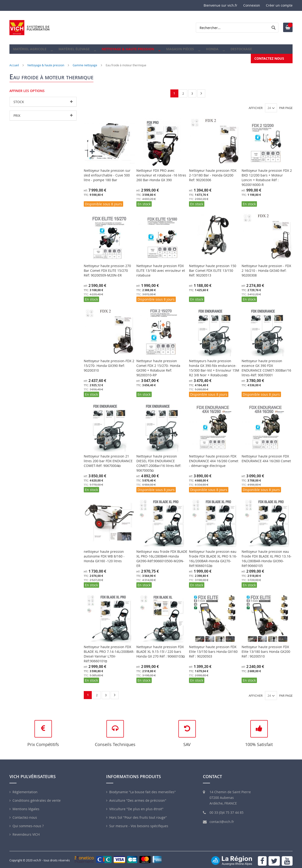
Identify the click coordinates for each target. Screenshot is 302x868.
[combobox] (237, 28)
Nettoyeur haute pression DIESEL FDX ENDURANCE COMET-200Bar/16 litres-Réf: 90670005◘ (159, 460)
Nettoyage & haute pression (46, 62)
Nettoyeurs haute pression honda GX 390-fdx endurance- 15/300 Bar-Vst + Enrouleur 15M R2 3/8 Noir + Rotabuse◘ (214, 365)
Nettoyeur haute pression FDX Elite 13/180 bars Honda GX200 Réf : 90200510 (266, 648)
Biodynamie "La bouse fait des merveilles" (143, 789)
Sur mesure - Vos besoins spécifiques (139, 823)
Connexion (252, 5)
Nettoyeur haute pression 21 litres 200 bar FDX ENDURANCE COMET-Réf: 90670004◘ (108, 458)
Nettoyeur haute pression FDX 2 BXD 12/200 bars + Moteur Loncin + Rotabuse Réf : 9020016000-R (267, 174)
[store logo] (29, 28)
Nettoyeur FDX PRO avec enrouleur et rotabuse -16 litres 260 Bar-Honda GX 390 (161, 172)
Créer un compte (279, 5)
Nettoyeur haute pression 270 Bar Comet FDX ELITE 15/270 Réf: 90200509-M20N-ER (107, 267)
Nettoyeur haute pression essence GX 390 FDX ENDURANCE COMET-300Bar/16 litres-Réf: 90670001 (266, 365)
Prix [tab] (17, 112)
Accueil (14, 62)
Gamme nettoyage (85, 62)
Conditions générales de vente (37, 798)
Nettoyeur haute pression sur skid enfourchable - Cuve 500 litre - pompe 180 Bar (107, 172)
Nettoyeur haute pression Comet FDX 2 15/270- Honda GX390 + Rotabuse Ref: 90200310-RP (158, 365)
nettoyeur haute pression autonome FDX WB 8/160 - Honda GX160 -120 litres (104, 553)
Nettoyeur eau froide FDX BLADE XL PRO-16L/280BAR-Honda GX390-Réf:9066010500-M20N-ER (162, 555)
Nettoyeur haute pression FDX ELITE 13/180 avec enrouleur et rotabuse (161, 267)
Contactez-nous (25, 815)
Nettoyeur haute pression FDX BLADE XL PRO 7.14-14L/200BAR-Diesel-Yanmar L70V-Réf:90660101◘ (109, 651)
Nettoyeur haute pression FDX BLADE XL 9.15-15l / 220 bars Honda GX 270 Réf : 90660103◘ (160, 648)
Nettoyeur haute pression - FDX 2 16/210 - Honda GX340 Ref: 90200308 (266, 267)
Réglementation (25, 789)
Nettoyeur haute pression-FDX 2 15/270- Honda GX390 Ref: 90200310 (109, 362)
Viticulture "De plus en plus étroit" (136, 806)
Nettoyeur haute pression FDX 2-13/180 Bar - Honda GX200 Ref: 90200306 (213, 172)
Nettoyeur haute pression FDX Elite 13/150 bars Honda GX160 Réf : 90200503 (213, 648)
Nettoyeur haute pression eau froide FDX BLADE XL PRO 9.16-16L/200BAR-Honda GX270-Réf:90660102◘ (213, 555)
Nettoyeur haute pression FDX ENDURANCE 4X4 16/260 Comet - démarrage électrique (214, 458)
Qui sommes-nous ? (28, 823)
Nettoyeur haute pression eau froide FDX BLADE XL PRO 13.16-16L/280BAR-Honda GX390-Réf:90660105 (267, 555)
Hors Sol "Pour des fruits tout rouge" (138, 815)
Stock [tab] (19, 99)
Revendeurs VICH (26, 832)
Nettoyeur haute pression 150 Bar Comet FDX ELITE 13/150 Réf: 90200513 (213, 267)
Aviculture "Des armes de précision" (138, 798)
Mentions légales (26, 806)
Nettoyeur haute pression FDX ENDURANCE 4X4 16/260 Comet (266, 455)
